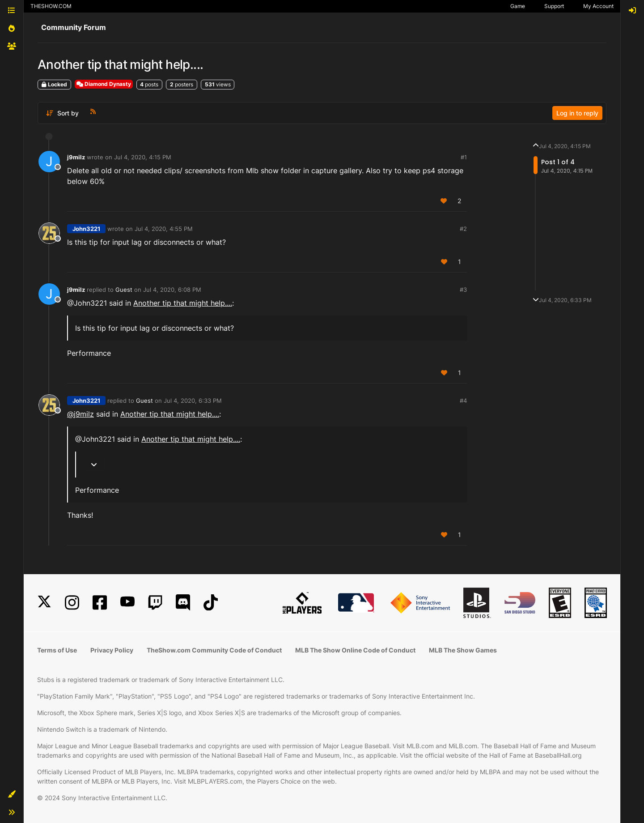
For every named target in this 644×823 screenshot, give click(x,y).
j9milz (76, 157)
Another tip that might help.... (183, 303)
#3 (463, 290)
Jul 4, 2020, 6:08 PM (172, 290)
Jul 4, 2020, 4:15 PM (143, 157)
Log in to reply (577, 113)
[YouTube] (127, 603)
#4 (463, 401)
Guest (124, 290)
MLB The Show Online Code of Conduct (355, 650)
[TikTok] (211, 603)
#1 (464, 157)
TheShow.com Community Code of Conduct (214, 650)
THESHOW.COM (51, 6)
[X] (44, 603)
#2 (463, 229)
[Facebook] (100, 603)
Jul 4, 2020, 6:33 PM (193, 401)
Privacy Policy (112, 650)
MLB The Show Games (463, 650)
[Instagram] (72, 603)
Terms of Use (57, 650)
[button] (12, 794)
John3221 (86, 229)
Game (518, 6)
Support (554, 6)
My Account (598, 6)
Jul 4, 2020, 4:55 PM (164, 229)
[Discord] (183, 603)
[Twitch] (155, 603)
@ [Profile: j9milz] (80, 414)
